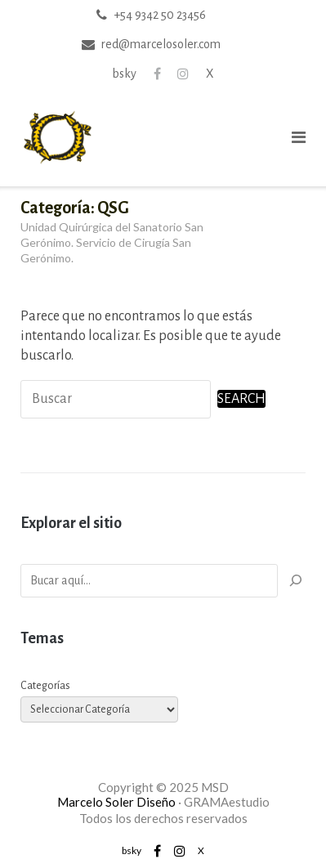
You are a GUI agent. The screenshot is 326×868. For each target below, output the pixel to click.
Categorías (45, 686)
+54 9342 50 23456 (160, 15)
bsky (124, 74)
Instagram (183, 74)
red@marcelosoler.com (161, 44)
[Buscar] (296, 581)
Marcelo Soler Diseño (116, 802)
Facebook (157, 74)
